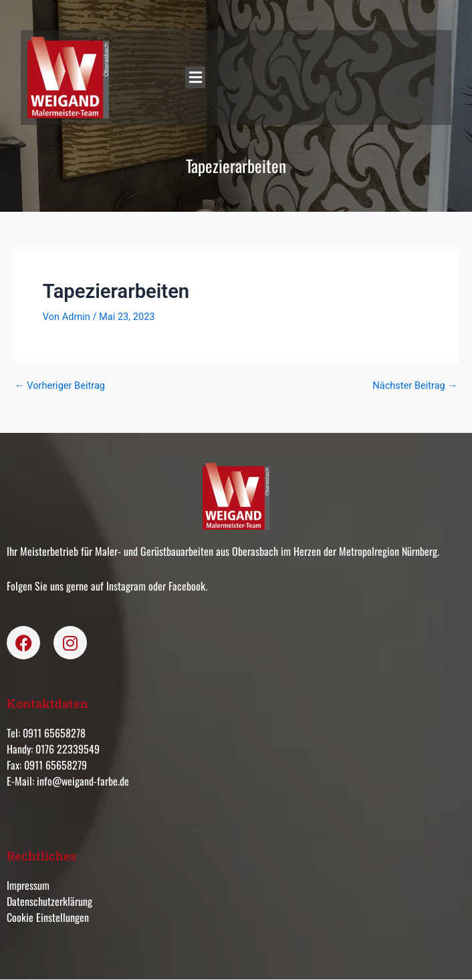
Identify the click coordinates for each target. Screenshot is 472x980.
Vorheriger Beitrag (60, 386)
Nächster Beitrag (415, 386)
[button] (195, 77)
